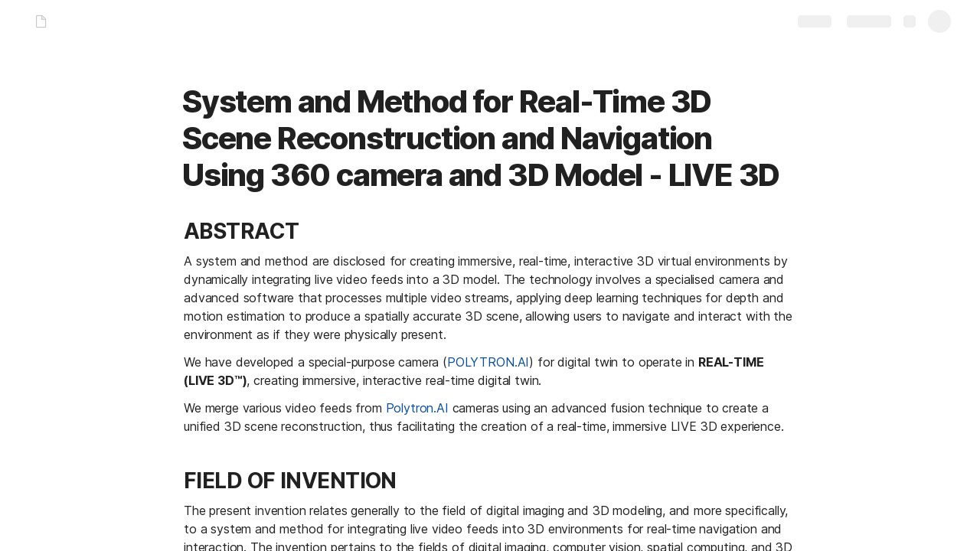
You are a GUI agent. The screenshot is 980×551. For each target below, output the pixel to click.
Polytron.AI (417, 408)
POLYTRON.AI (488, 362)
